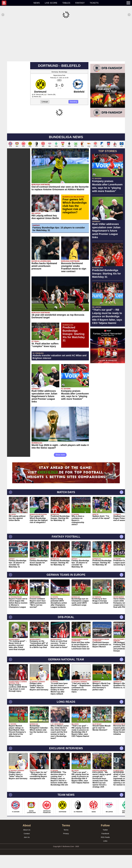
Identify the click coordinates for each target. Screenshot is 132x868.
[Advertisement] (66, 40)
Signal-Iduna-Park (59, 72)
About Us (27, 843)
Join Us (27, 850)
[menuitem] (16, 3)
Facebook (105, 846)
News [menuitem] (37, 3)
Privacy (66, 846)
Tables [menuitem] (66, 3)
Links (105, 854)
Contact (27, 846)
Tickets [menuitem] (94, 3)
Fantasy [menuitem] (80, 3)
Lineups (45, 98)
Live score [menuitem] (51, 3)
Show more (60, 468)
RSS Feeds (105, 850)
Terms (66, 843)
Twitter (105, 843)
